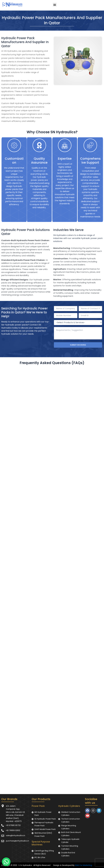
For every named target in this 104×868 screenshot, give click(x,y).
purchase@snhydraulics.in (18, 841)
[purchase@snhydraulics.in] (3, 841)
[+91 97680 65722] (3, 825)
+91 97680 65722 (13, 825)
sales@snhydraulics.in (16, 835)
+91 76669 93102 (13, 830)
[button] (55, 5)
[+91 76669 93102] (3, 831)
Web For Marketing (83, 865)
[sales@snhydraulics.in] (3, 836)
